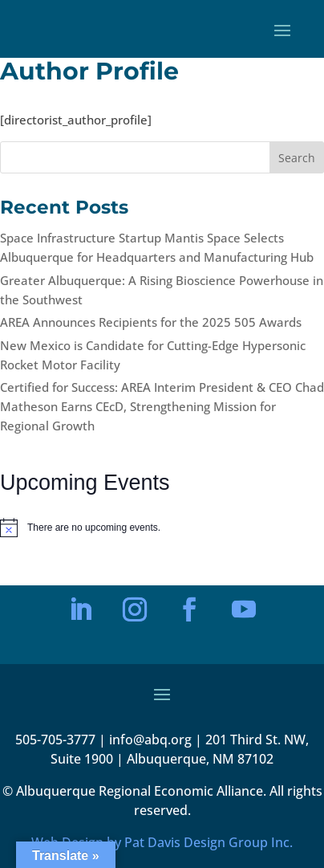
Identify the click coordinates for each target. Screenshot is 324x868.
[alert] (162, 528)
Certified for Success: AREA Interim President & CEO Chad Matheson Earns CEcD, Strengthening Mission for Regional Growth (162, 406)
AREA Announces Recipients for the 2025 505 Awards (151, 322)
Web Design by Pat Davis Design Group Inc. (162, 842)
